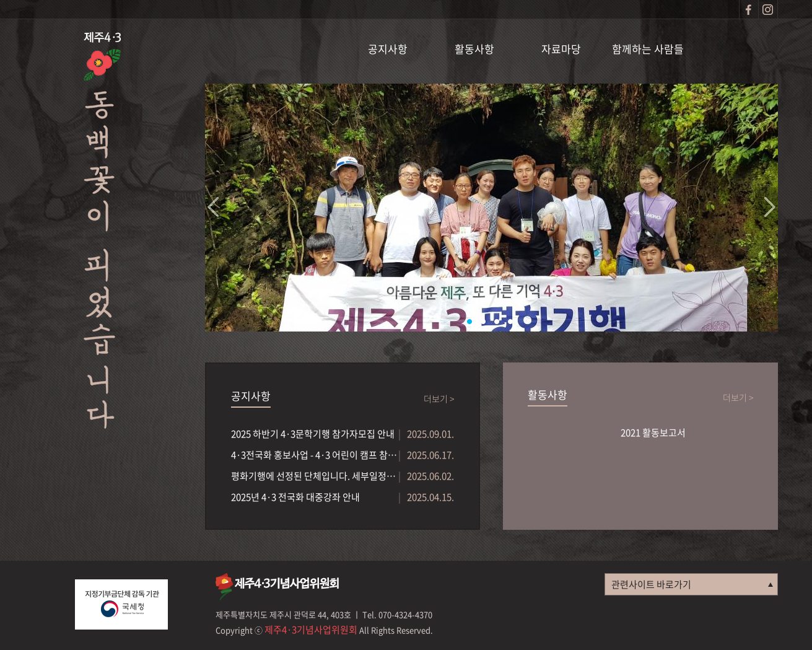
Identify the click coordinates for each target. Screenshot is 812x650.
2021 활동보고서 (653, 433)
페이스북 (749, 9)
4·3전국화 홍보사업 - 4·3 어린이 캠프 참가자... (315, 455)
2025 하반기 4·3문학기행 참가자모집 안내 (313, 434)
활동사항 (474, 49)
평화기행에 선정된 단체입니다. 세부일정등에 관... (315, 476)
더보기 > (439, 398)
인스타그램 (768, 9)
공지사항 (388, 49)
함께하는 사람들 (648, 49)
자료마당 (561, 49)
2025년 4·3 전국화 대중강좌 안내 (295, 497)
